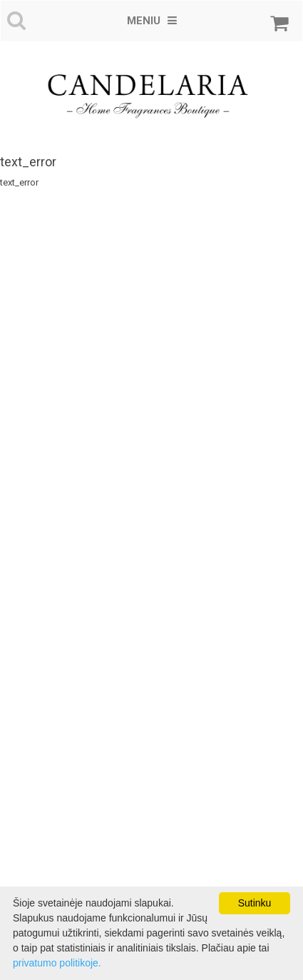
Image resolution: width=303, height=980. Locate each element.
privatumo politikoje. (57, 963)
